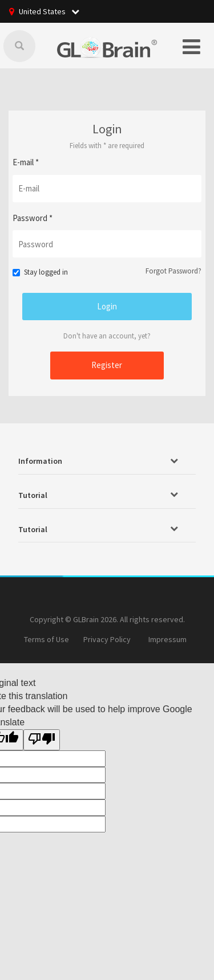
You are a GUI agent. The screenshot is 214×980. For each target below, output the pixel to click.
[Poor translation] (42, 740)
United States (49, 12)
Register (107, 365)
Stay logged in (40, 272)
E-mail (26, 162)
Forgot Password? (173, 271)
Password (33, 218)
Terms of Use (47, 639)
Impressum (167, 639)
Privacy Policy (107, 639)
